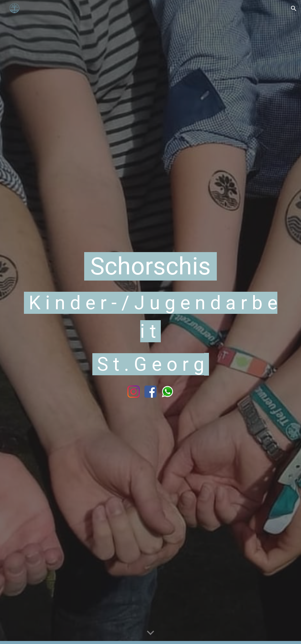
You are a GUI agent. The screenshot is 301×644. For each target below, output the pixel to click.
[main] (150, 314)
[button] (294, 8)
